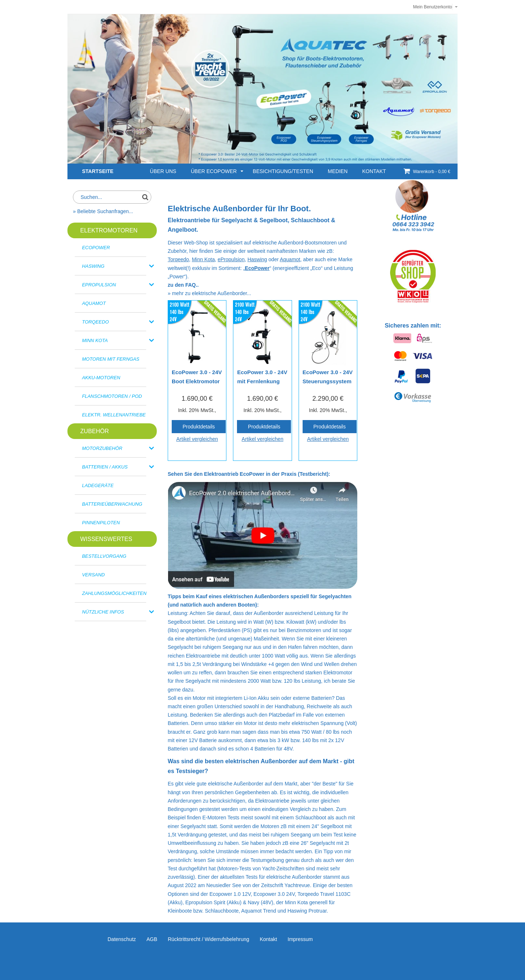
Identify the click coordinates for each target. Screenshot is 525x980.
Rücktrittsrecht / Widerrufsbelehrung (208, 939)
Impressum (300, 939)
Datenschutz (122, 939)
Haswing (257, 259)
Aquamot (290, 259)
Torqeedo (178, 259)
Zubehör (95, 431)
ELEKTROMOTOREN (109, 230)
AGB (152, 939)
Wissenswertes (106, 539)
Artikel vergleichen (197, 439)
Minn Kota (203, 259)
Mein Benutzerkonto (433, 7)
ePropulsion (231, 259)
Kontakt (268, 939)
